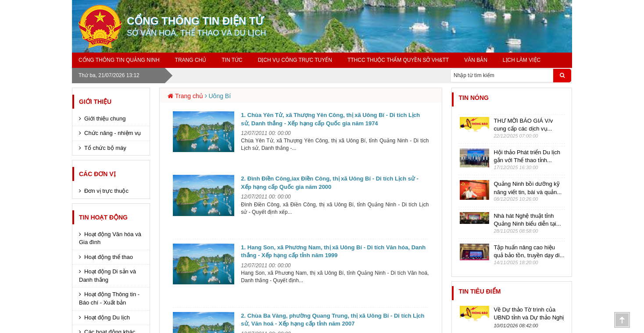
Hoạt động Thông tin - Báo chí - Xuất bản (109, 298)
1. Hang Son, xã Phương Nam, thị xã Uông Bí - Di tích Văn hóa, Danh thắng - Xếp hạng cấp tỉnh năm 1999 (333, 252)
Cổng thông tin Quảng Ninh (119, 60)
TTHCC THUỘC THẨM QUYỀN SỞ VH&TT (398, 60)
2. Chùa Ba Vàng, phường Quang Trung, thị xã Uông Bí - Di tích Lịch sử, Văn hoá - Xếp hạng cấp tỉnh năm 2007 (333, 320)
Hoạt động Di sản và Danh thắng (107, 276)
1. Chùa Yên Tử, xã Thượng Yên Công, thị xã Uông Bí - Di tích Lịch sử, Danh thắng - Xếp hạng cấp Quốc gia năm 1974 (330, 119)
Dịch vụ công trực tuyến (295, 60)
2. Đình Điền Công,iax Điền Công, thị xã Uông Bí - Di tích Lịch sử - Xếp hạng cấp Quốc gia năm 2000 (330, 183)
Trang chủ (191, 60)
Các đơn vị (97, 174)
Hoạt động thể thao (109, 257)
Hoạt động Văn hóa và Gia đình (110, 238)
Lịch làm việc (522, 60)
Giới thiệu (95, 102)
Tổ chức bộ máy (105, 148)
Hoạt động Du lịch (107, 317)
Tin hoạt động (103, 217)
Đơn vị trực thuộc (106, 191)
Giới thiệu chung (105, 119)
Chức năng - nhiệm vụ (113, 133)
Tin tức (232, 60)
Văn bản (476, 60)
